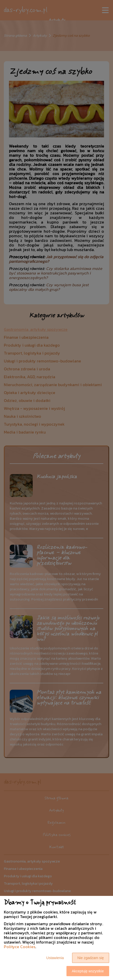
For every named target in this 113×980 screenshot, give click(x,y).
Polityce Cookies (20, 947)
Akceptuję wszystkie (88, 971)
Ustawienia (55, 958)
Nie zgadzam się (91, 958)
